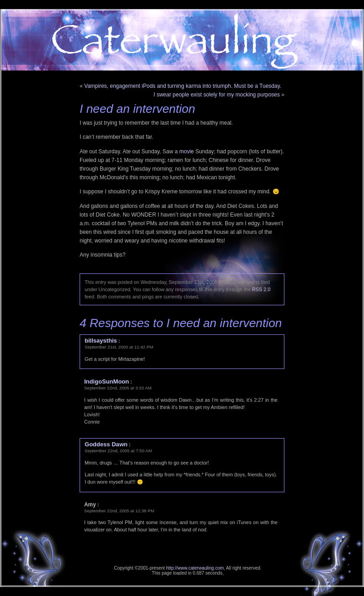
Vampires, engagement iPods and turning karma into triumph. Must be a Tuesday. (183, 86)
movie (187, 152)
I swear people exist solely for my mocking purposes (217, 95)
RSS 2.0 (261, 289)
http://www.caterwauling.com (195, 568)
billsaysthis (101, 341)
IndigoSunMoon (107, 381)
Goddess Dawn (106, 444)
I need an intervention (137, 109)
